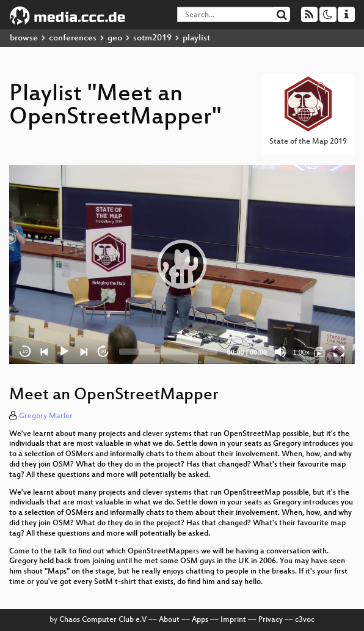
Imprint (233, 620)
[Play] (64, 352)
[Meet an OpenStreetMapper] (319, 352)
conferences (73, 38)
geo (115, 38)
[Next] (84, 352)
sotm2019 (152, 38)
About (169, 620)
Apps (200, 620)
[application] (182, 264)
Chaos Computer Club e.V (103, 620)
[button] (182, 264)
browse (24, 38)
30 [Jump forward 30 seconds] (104, 351)
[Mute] (280, 352)
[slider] (168, 352)
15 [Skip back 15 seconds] (25, 351)
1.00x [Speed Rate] (301, 352)
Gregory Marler (46, 416)
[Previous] (45, 352)
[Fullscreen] (339, 352)
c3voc (305, 620)
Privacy (271, 620)
